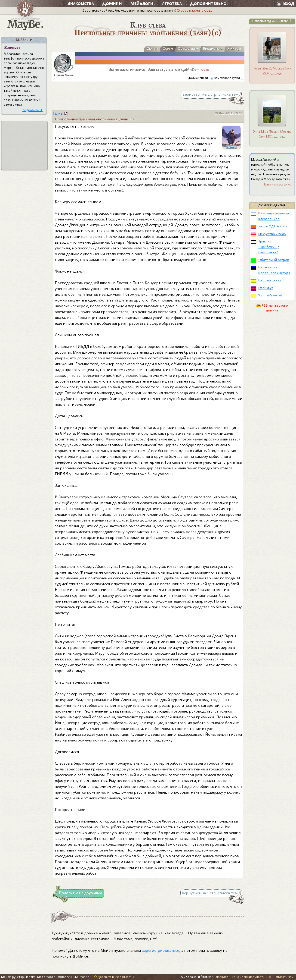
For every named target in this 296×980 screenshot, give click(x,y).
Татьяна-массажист (278, 184)
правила (222, 977)
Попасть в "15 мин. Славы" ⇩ (272, 21)
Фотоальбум (184, 49)
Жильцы (233, 49)
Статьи (146, 49)
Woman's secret (270, 295)
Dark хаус (266, 288)
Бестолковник (270, 280)
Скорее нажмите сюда (195, 10)
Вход (285, 3)
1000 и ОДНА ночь (273, 226)
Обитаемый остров (274, 260)
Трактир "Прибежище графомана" (269, 247)
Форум (162, 49)
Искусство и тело (272, 234)
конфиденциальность (248, 977)
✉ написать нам (281, 977)
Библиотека (210, 49)
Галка (58, 113)
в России (205, 977)
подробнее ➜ (32, 110)
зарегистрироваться (161, 950)
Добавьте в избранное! (113, 977)
